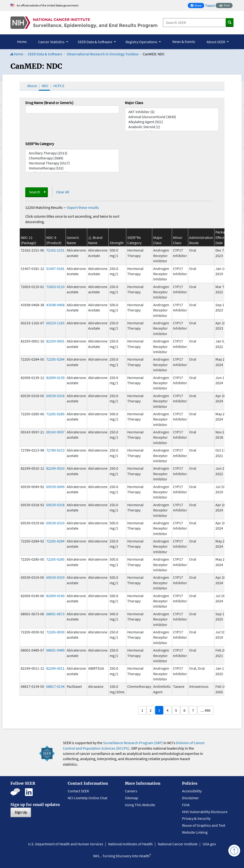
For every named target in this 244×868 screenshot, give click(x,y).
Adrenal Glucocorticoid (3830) (172, 117)
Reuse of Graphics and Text (204, 825)
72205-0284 (55, 359)
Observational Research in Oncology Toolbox (103, 54)
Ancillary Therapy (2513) (72, 153)
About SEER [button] (216, 42)
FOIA (186, 805)
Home (22, 42)
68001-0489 (55, 650)
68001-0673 (55, 614)
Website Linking (195, 832)
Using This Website (140, 805)
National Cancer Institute (178, 844)
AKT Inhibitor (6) (172, 112)
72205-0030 (55, 632)
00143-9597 (55, 432)
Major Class (134, 103)
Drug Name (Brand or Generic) (49, 103)
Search (35, 192)
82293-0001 (55, 341)
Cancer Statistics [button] (52, 42)
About (32, 86)
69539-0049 (55, 487)
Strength (117, 243)
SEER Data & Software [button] (95, 42)
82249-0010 (55, 468)
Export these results (83, 207)
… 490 (205, 710)
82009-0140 (55, 596)
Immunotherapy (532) (72, 168)
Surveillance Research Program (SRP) (133, 743)
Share (197, 6)
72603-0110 (55, 287)
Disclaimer (191, 798)
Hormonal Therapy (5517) (72, 163)
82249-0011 (55, 668)
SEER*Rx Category (40, 144)
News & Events (184, 42)
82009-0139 (55, 378)
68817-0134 (55, 686)
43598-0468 (55, 305)
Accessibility (192, 791)
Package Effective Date (222, 237)
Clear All (63, 192)
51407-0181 (55, 268)
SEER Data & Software (45, 54)
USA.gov (209, 844)
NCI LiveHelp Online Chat (87, 798)
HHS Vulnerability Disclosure (205, 812)
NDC (45, 86)
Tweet (210, 5)
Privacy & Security (196, 818)
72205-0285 (55, 414)
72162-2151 (55, 250)
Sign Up (21, 812)
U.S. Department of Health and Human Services (66, 844)
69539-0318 (55, 396)
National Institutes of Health (130, 844)
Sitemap (132, 798)
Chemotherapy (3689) (72, 158)
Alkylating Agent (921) (172, 122)
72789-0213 (55, 450)
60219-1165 (55, 323)
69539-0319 (55, 523)
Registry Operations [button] (142, 42)
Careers (131, 791)
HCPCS (59, 86)
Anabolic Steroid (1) (172, 127)
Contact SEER (78, 791)
